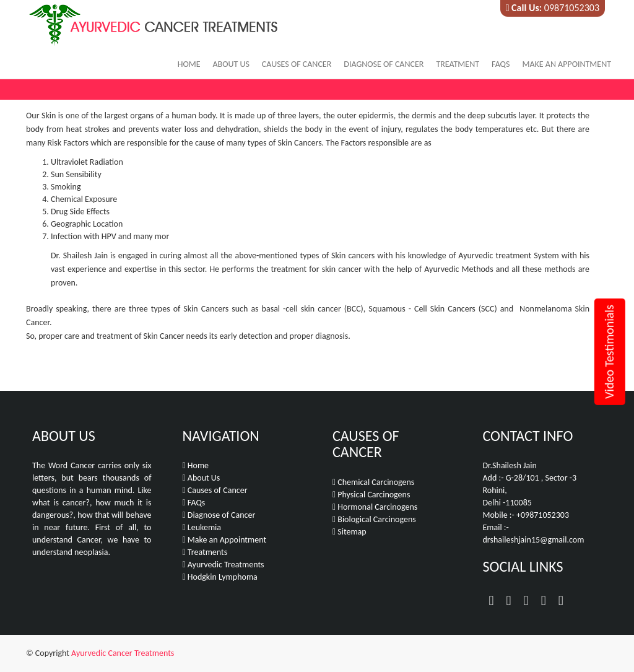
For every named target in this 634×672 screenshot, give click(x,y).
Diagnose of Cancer (384, 64)
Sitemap (350, 532)
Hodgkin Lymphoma (220, 577)
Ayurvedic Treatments (224, 565)
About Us (231, 64)
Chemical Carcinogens (373, 482)
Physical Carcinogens (371, 495)
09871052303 (572, 8)
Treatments (205, 552)
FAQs (501, 64)
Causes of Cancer (297, 64)
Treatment (458, 64)
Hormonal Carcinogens (375, 507)
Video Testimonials (609, 352)
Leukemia (202, 527)
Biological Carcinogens (374, 519)
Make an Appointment (567, 64)
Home (189, 64)
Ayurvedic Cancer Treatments (123, 653)
